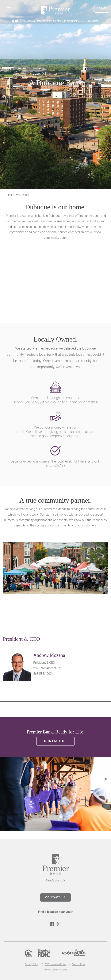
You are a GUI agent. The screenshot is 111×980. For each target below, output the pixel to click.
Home (9, 195)
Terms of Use (79, 964)
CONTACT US (55, 897)
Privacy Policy (31, 964)
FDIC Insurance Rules (55, 964)
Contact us (55, 741)
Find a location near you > (55, 912)
